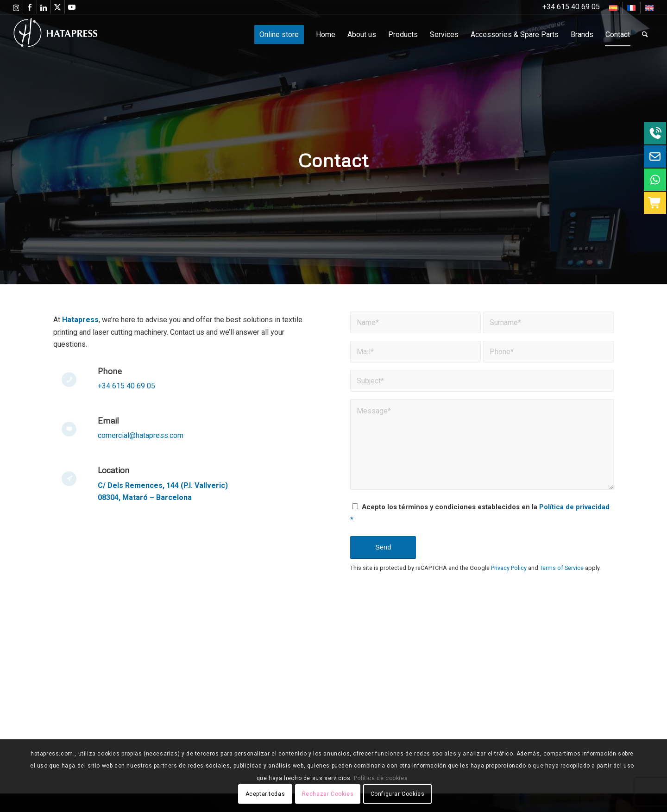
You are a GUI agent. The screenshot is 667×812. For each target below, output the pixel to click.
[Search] (645, 35)
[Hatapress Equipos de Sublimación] (75, 35)
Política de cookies (381, 778)
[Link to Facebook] (30, 7)
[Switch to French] (631, 8)
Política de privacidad (574, 507)
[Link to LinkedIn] (44, 7)
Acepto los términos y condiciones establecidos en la (480, 513)
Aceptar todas (265, 794)
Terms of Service (562, 568)
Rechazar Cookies (328, 794)
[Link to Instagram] (16, 7)
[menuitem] (614, 8)
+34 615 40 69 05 (126, 386)
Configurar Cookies (398, 794)
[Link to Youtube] (72, 7)
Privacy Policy (509, 568)
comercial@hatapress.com (142, 435)
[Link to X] (58, 7)
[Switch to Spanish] (613, 8)
